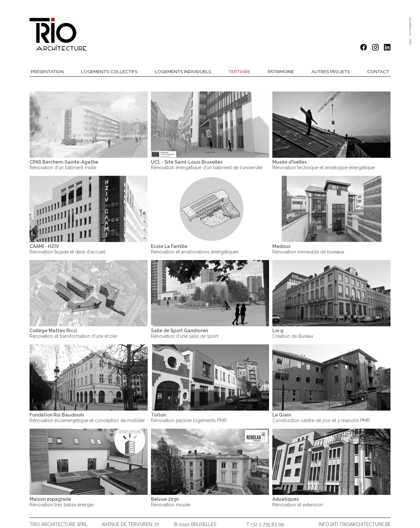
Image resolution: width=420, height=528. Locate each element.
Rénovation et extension (298, 502)
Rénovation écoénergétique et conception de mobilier (87, 417)
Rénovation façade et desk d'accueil (68, 249)
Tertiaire (239, 71)
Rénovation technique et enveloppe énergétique (324, 165)
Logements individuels (183, 71)
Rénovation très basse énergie (62, 502)
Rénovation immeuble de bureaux (308, 249)
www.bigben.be (410, 27)
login (410, 42)
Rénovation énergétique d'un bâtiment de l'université (207, 165)
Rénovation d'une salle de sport (185, 333)
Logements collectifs (109, 71)
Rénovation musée (171, 502)
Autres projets (331, 71)
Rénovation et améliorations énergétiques (195, 249)
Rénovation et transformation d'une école (73, 333)
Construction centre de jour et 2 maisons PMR (321, 417)
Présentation (47, 71)
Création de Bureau (293, 333)
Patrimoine (281, 71)
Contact (378, 71)
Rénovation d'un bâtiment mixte (64, 165)
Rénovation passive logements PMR (189, 417)
